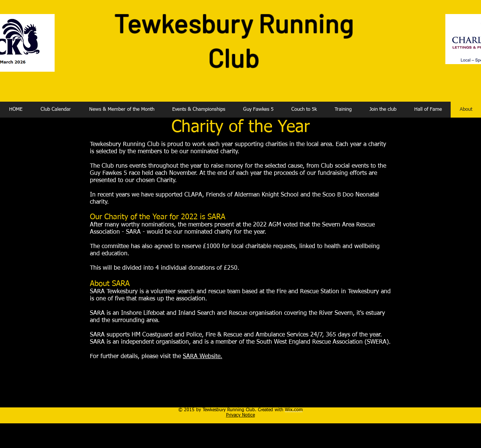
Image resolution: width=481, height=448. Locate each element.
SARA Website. (203, 357)
